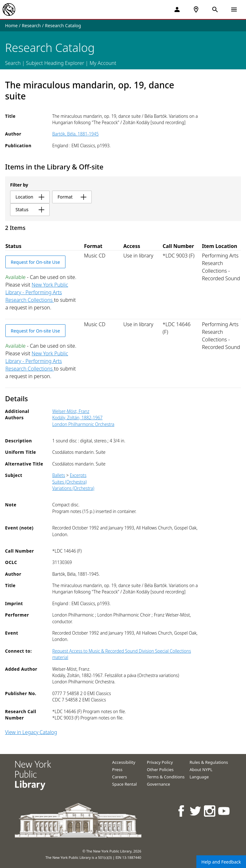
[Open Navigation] (234, 10)
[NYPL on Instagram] (210, 811)
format (72, 197)
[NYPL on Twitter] (196, 811)
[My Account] (177, 10)
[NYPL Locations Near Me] (196, 10)
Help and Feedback (221, 862)
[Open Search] (215, 10)
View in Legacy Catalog (31, 732)
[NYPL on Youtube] (224, 811)
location (30, 197)
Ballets (59, 475)
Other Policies (160, 770)
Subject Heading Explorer (55, 63)
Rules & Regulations (209, 762)
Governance (159, 784)
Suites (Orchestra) (69, 482)
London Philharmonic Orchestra (83, 424)
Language (199, 777)
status (30, 209)
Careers (120, 777)
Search (13, 63)
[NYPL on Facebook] (182, 811)
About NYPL (201, 770)
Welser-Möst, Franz (71, 411)
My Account (103, 63)
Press (117, 770)
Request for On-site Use (35, 262)
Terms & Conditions (166, 777)
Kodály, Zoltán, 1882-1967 (77, 418)
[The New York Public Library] (9, 10)
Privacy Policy (160, 762)
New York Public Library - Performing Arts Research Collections (37, 292)
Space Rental (125, 784)
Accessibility (124, 762)
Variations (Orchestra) (73, 488)
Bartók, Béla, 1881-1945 (75, 134)
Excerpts (78, 475)
